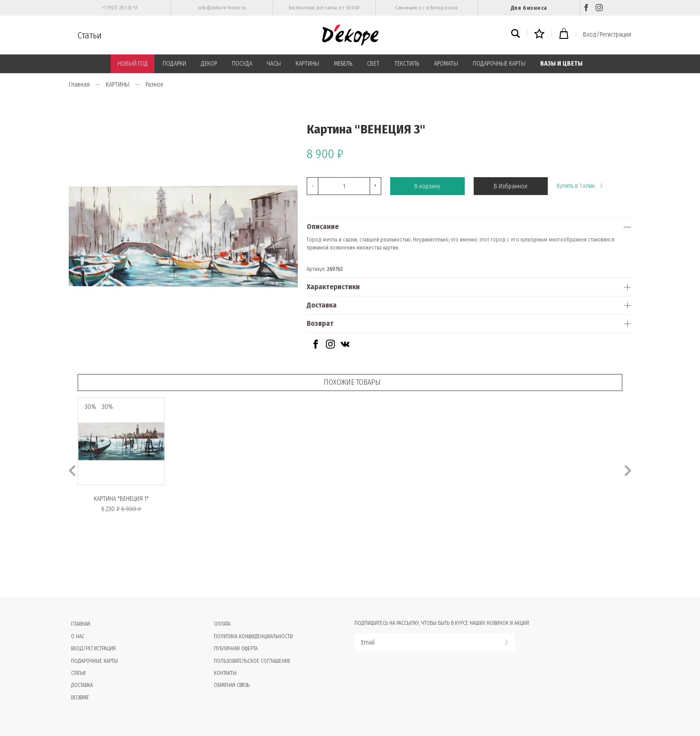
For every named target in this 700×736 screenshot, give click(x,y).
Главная (79, 85)
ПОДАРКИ (174, 64)
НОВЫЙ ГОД (133, 64)
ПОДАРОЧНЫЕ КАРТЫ (499, 64)
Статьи (90, 35)
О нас (78, 636)
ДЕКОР (209, 64)
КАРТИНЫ (307, 64)
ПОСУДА (242, 64)
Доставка (322, 305)
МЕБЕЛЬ (343, 64)
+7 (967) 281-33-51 (120, 8)
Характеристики (333, 287)
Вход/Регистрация (607, 35)
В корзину (427, 186)
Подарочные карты (94, 661)
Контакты (225, 673)
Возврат (320, 323)
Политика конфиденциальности (253, 636)
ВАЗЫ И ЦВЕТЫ (561, 64)
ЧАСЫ (274, 64)
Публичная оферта (236, 649)
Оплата (222, 624)
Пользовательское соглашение (252, 661)
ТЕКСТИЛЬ (407, 64)
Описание (323, 227)
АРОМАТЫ (446, 64)
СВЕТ (373, 64)
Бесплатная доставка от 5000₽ (324, 8)
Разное (154, 85)
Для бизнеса (529, 8)
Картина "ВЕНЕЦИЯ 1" (121, 499)
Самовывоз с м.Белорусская (427, 8)
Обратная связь (232, 685)
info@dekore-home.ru (222, 8)
